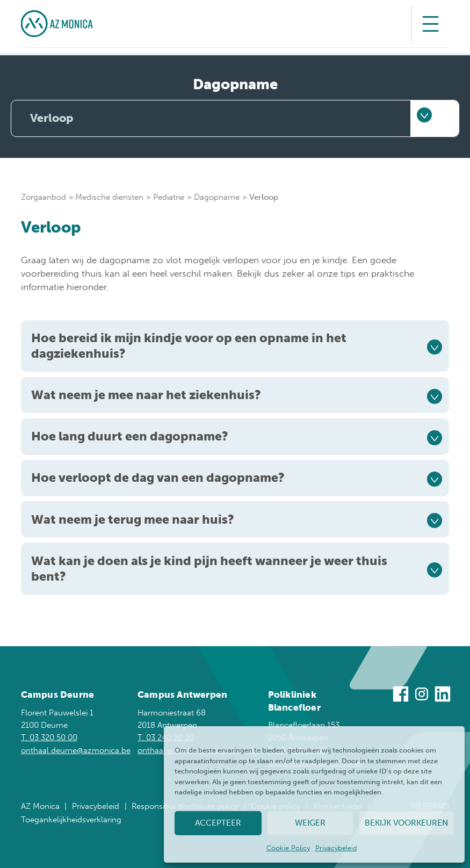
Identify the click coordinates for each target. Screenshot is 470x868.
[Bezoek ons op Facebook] (401, 696)
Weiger (310, 823)
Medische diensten (109, 197)
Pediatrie (169, 197)
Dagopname (217, 197)
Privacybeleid (336, 848)
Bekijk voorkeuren (406, 823)
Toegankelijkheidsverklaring (71, 819)
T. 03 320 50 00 (49, 737)
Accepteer (218, 823)
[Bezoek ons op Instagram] (422, 696)
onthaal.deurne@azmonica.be (76, 750)
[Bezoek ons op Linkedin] (443, 696)
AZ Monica (40, 806)
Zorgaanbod (44, 197)
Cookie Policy (288, 848)
